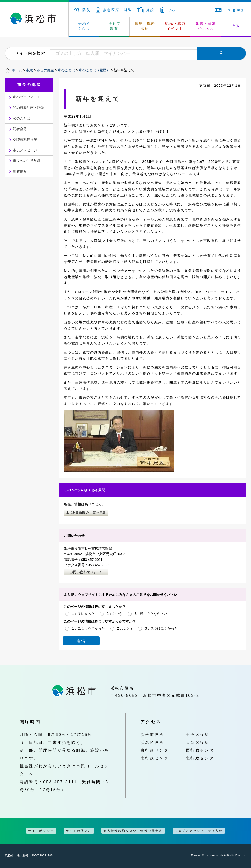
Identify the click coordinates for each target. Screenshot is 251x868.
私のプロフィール (27, 97)
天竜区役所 (198, 742)
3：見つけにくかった (161, 628)
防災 (82, 10)
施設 (146, 10)
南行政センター (157, 758)
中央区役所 (198, 734)
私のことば (66, 70)
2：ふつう (115, 614)
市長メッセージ (25, 150)
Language (230, 10)
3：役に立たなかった (151, 614)
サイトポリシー (41, 831)
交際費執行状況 (25, 140)
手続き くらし (84, 26)
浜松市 (34, 20)
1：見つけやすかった (88, 628)
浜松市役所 (152, 734)
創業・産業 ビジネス (206, 26)
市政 (29, 70)
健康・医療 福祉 (145, 26)
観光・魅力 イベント (176, 26)
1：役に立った (83, 614)
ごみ (168, 10)
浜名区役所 (152, 742)
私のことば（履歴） (94, 70)
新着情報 (20, 171)
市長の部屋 (45, 70)
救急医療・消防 (114, 10)
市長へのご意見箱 (27, 161)
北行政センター (202, 758)
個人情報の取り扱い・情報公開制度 (133, 831)
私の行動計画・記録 (28, 108)
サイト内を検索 (30, 53)
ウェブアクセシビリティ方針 (199, 831)
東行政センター (157, 750)
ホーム (17, 70)
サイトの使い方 (79, 831)
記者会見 (20, 129)
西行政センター (202, 750)
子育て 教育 (115, 26)
